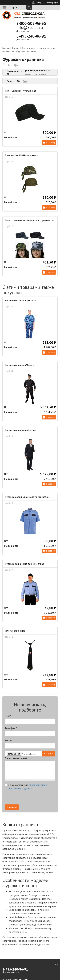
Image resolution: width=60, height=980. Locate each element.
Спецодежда (29, 48)
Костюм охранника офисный (21, 430)
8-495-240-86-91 (31, 36)
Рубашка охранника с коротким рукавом (27, 497)
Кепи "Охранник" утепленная (20, 91)
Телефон (11, 728)
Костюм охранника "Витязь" (20, 365)
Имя (8, 716)
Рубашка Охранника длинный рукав (24, 564)
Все (25, 81)
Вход (39, 3)
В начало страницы (54, 964)
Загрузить (48, 754)
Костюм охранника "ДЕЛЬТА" (21, 300)
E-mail (9, 740)
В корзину (51, 142)
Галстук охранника (15, 631)
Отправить (12, 807)
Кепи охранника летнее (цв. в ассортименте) (29, 220)
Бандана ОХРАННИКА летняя (21, 155)
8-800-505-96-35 (31, 23)
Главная (6, 48)
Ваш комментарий (16, 758)
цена (28, 74)
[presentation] (29, 798)
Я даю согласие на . (26, 787)
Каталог (16, 48)
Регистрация (52, 3)
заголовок (40, 74)
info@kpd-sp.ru (30, 27)
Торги (14, 7)
